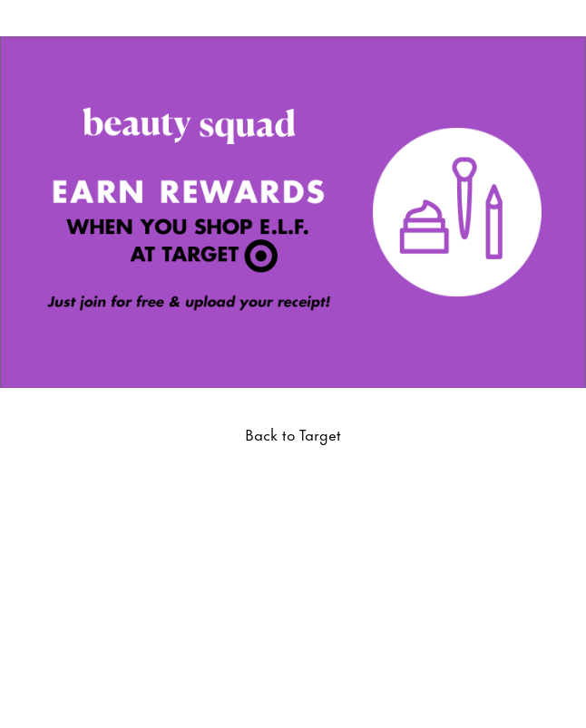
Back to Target (293, 433)
